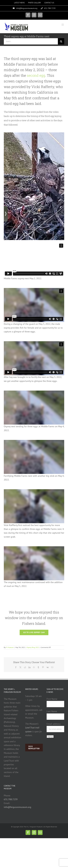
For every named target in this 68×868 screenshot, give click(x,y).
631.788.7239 (11, 799)
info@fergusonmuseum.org (17, 807)
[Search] (61, 41)
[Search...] (31, 41)
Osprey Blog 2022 (33, 647)
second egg (36, 75)
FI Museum (10, 647)
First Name (52, 699)
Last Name (52, 711)
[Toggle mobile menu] (63, 25)
